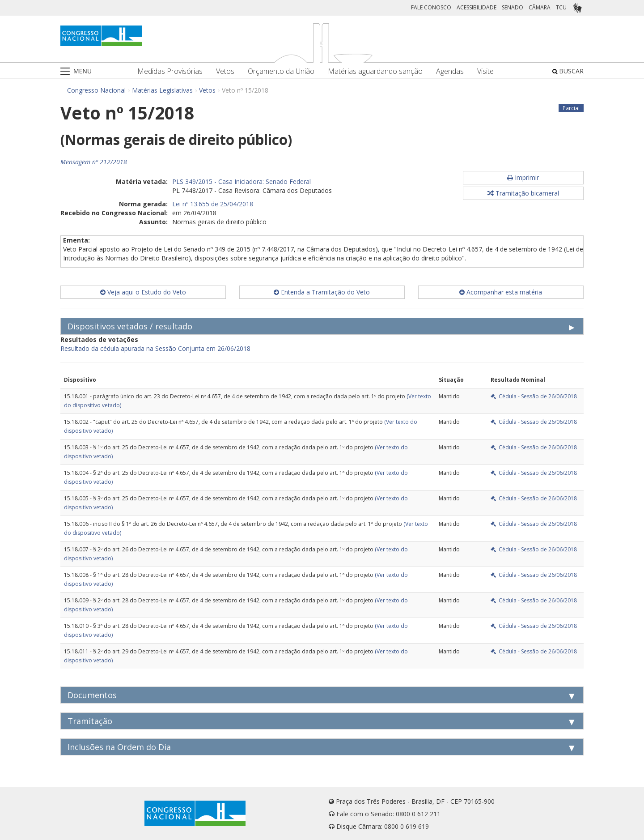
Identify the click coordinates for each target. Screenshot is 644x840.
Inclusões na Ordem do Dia (119, 747)
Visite (485, 71)
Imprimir (523, 177)
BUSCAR (568, 71)
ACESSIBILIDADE (477, 7)
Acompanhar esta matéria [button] (501, 292)
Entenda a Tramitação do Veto (322, 292)
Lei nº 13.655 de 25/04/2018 (213, 204)
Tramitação (90, 721)
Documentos (92, 695)
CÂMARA (540, 7)
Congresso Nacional (96, 90)
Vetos (225, 71)
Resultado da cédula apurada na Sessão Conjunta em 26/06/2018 (155, 348)
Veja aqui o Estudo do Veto (143, 292)
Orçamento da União (281, 71)
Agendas (450, 71)
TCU (561, 7)
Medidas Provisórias (170, 71)
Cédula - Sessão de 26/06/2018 (534, 396)
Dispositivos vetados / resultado (130, 326)
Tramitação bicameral (523, 193)
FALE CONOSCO (431, 7)
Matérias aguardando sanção (375, 71)
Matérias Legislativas (162, 90)
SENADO (513, 7)
